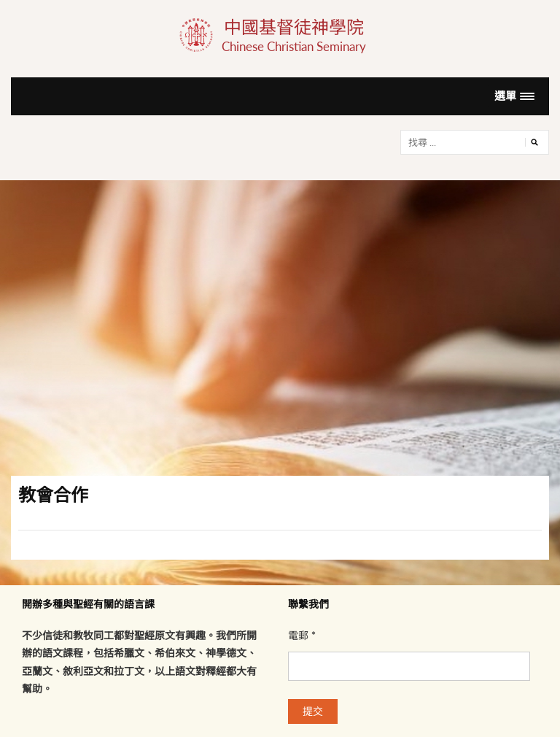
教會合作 (53, 494)
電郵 (302, 635)
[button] (515, 96)
